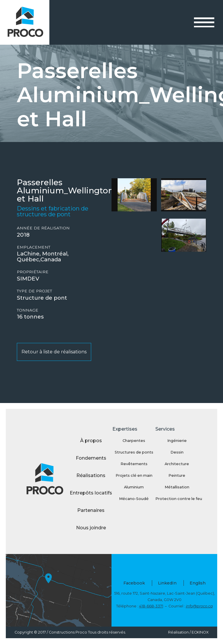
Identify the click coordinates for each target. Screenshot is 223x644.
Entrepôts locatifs (91, 493)
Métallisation (177, 487)
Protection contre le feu (177, 499)
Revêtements (134, 464)
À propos (91, 441)
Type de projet (34, 291)
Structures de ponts (134, 452)
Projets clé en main (134, 475)
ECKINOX (200, 632)
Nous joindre (91, 528)
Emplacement (34, 247)
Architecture (177, 464)
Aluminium (134, 487)
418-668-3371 (151, 606)
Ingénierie (177, 441)
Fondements (91, 458)
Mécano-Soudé (134, 499)
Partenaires (91, 510)
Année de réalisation (43, 228)
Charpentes (134, 441)
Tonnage (28, 310)
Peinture (177, 475)
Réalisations (91, 475)
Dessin (177, 452)
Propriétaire (33, 272)
